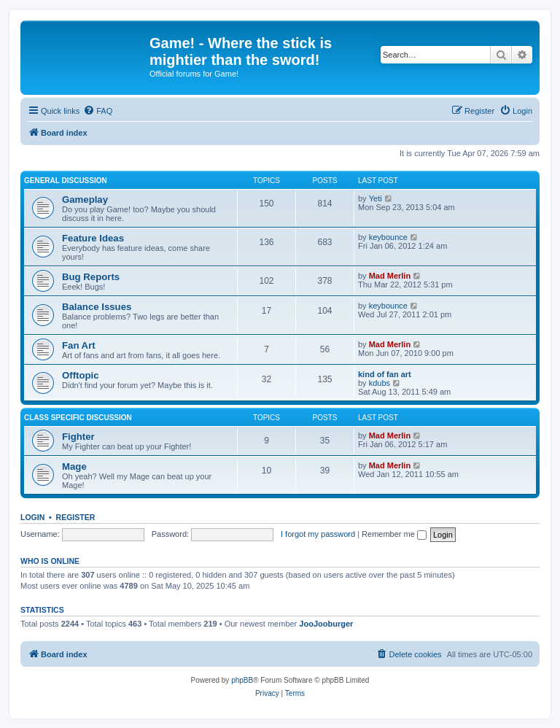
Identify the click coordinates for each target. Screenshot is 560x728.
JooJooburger (326, 624)
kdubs (380, 383)
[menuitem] (98, 111)
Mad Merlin (390, 276)
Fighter (78, 437)
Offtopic (81, 375)
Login (32, 517)
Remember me (394, 534)
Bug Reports (91, 277)
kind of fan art (385, 374)
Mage (74, 466)
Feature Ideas (93, 238)
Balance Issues (97, 307)
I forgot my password (318, 534)
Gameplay (85, 200)
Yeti (376, 198)
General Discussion (66, 181)
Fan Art (79, 345)
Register (76, 517)
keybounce (388, 237)
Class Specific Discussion (78, 418)
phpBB (242, 680)
